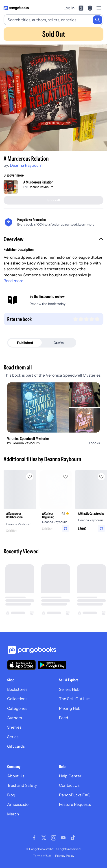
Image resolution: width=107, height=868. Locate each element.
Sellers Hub (69, 689)
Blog (11, 795)
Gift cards (16, 746)
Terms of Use (42, 856)
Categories (17, 708)
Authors (14, 718)
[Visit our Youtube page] (63, 838)
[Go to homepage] (16, 8)
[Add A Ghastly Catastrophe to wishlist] (101, 477)
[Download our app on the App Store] (22, 665)
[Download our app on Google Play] (52, 665)
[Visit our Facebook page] (34, 838)
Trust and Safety (22, 785)
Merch (13, 814)
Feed (64, 718)
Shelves (14, 727)
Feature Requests (75, 804)
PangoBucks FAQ (75, 795)
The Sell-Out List (74, 699)
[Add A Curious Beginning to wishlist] (66, 477)
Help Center (70, 776)
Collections (17, 699)
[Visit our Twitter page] (44, 838)
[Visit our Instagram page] (54, 838)
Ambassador (19, 804)
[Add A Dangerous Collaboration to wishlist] (30, 477)
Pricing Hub (70, 708)
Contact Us (69, 785)
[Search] (98, 20)
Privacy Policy (65, 856)
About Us (16, 776)
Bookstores (17, 689)
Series (13, 737)
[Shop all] (53, 200)
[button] (53, 240)
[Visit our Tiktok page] (73, 838)
